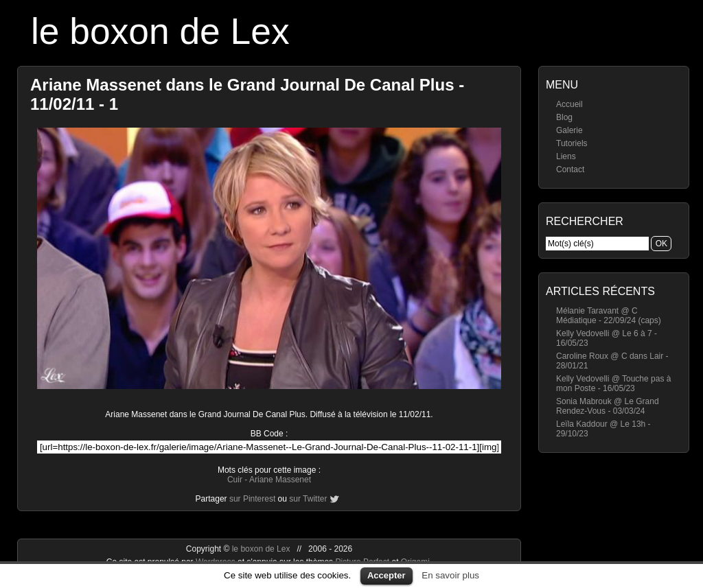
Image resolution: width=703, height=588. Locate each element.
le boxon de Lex (160, 31)
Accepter (387, 575)
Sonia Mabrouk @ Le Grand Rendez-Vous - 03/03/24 (608, 406)
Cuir (235, 480)
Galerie (569, 130)
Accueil (569, 104)
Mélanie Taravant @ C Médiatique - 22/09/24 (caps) (609, 316)
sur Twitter (308, 499)
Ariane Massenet (280, 480)
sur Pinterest (252, 499)
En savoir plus (450, 575)
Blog (564, 117)
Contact (570, 169)
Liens (566, 156)
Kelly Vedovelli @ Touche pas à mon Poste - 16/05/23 (613, 384)
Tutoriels (572, 143)
